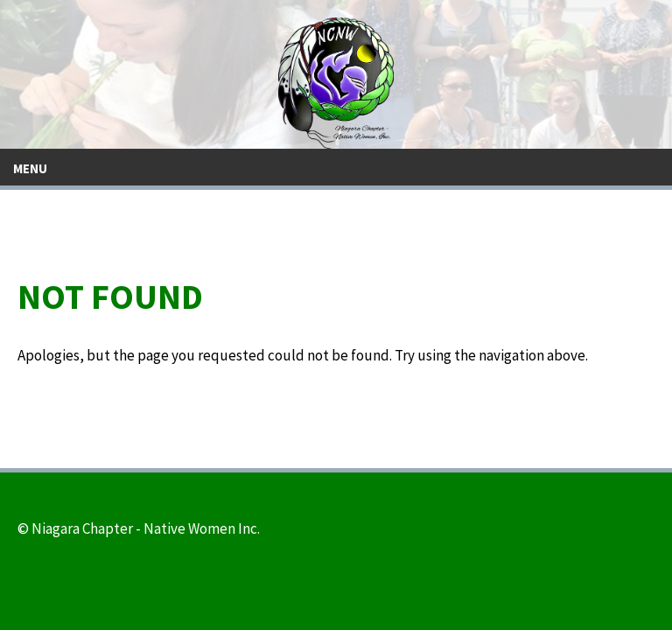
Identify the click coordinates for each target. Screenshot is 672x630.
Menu (30, 168)
